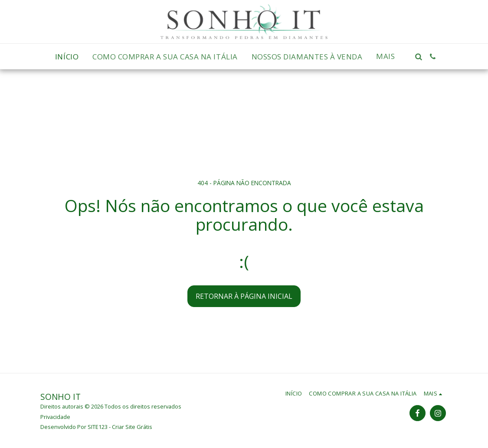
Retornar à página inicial (244, 296)
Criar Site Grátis (132, 427)
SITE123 (98, 427)
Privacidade (55, 417)
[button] (418, 57)
